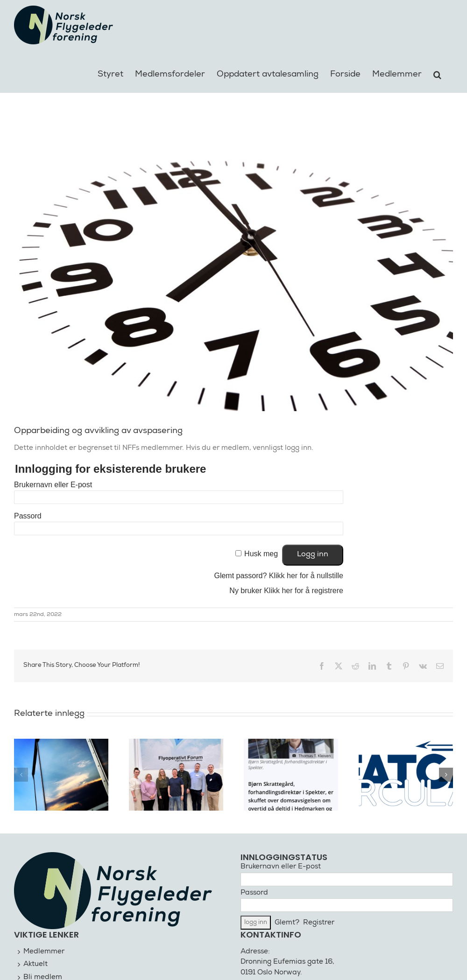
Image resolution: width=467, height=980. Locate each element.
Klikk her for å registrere (304, 591)
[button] (437, 73)
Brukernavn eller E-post (53, 485)
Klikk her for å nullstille (306, 576)
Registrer (319, 923)
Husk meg (261, 554)
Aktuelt (35, 964)
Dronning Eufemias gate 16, (287, 962)
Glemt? (287, 923)
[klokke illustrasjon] (233, 265)
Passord (28, 516)
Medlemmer (44, 952)
